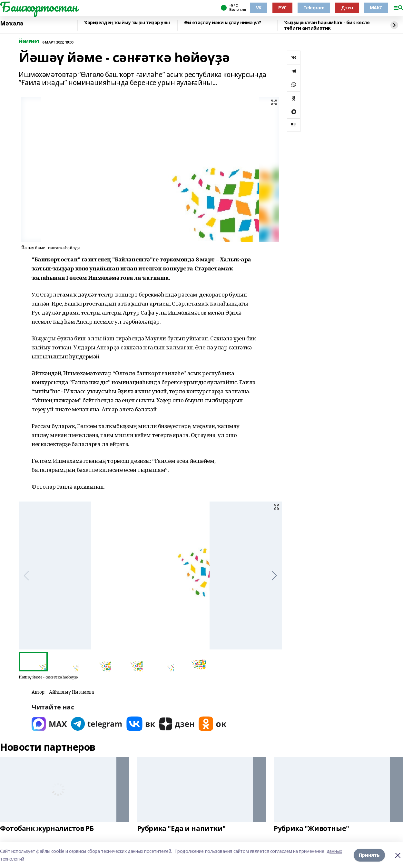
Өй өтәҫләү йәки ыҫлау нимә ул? (222, 23)
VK (259, 8)
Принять (369, 855)
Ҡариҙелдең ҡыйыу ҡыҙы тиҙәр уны (127, 23)
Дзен (347, 8)
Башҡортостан (39, 7)
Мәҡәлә (12, 24)
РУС (282, 8)
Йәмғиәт (29, 41)
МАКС (376, 8)
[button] (274, 576)
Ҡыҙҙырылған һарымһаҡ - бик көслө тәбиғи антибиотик (327, 25)
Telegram (314, 8)
